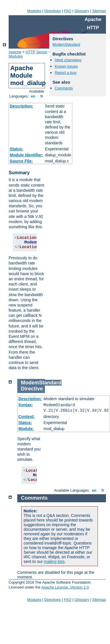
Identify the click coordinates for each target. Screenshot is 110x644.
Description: (22, 106)
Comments (64, 88)
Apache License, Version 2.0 (65, 587)
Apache (15, 52)
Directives (53, 11)
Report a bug (66, 73)
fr (42, 96)
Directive (32, 389)
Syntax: (26, 405)
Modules (34, 11)
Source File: (21, 161)
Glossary (82, 11)
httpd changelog (68, 60)
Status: (17, 149)
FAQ (68, 11)
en (33, 96)
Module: (26, 429)
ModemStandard (66, 44)
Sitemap (99, 11)
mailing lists (54, 561)
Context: (27, 417)
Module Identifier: (27, 155)
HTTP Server (37, 52)
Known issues (66, 66)
